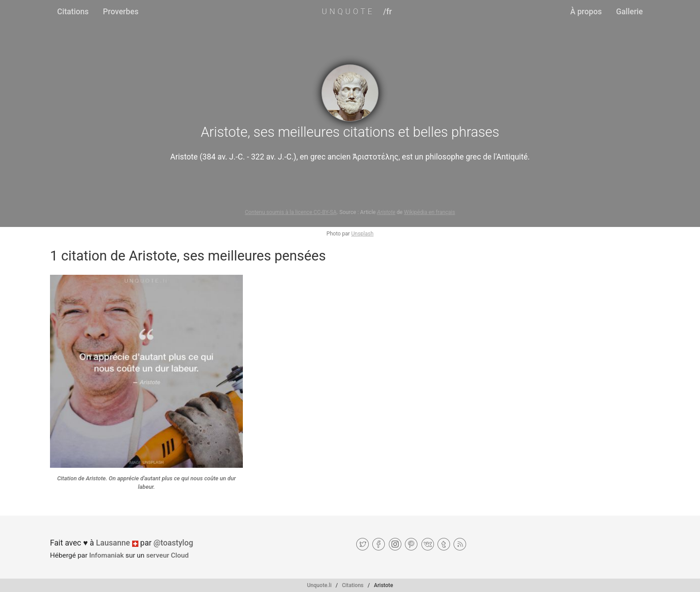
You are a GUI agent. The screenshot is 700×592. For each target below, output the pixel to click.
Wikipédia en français (430, 212)
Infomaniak (107, 555)
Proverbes (121, 12)
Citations (73, 12)
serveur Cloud (167, 555)
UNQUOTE (348, 12)
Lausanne (113, 543)
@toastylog (173, 543)
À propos (586, 12)
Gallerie (629, 12)
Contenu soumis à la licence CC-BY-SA (291, 212)
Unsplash (362, 234)
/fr (387, 12)
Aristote (386, 212)
